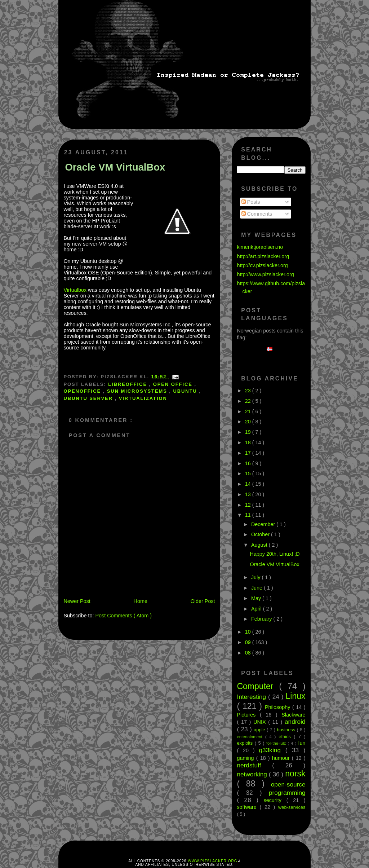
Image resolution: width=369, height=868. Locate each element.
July (257, 577)
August (260, 545)
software (248, 807)
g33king (272, 750)
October (261, 534)
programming (287, 793)
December (264, 524)
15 (249, 473)
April (257, 609)
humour (282, 758)
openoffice (83, 391)
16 (249, 463)
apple (260, 730)
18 (249, 442)
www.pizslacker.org (212, 861)
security (275, 800)
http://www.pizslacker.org (265, 274)
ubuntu (186, 391)
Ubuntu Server (89, 398)
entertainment (251, 737)
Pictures (248, 715)
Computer (258, 686)
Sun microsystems (138, 391)
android (295, 722)
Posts (251, 202)
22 (249, 401)
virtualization (143, 398)
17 (249, 453)
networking (253, 774)
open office (174, 384)
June (257, 588)
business (287, 730)
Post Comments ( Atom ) (123, 616)
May (257, 598)
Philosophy (279, 707)
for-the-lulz (277, 743)
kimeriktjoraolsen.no (260, 247)
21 (249, 411)
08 (249, 653)
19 (249, 432)
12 (249, 505)
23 (249, 391)
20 (249, 422)
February (262, 619)
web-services (292, 807)
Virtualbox (75, 290)
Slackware (293, 715)
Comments (257, 214)
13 (249, 494)
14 (249, 484)
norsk (295, 774)
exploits (246, 743)
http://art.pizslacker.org (263, 256)
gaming (246, 758)
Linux (296, 696)
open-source (288, 784)
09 (249, 642)
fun (302, 743)
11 (249, 515)
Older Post (203, 601)
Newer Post (77, 601)
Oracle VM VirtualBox (115, 167)
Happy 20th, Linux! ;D (275, 554)
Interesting (252, 697)
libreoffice (128, 384)
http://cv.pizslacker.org (262, 265)
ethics (286, 737)
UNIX (261, 722)
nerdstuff (254, 765)
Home (141, 601)
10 (249, 632)
